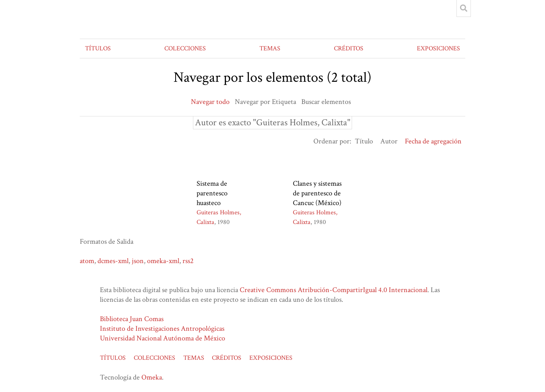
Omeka (152, 377)
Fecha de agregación (433, 141)
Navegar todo (210, 102)
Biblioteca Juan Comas (132, 319)
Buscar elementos (326, 102)
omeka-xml (163, 261)
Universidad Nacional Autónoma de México (163, 338)
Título (364, 141)
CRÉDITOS (349, 49)
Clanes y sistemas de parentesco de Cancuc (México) (317, 193)
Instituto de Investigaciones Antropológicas (162, 329)
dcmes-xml (113, 261)
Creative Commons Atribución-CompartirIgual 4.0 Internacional (334, 290)
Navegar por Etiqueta (265, 102)
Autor (389, 141)
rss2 (188, 261)
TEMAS (270, 49)
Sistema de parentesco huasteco (212, 193)
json (138, 261)
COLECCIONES (185, 49)
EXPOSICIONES (438, 49)
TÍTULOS (98, 49)
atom (87, 261)
